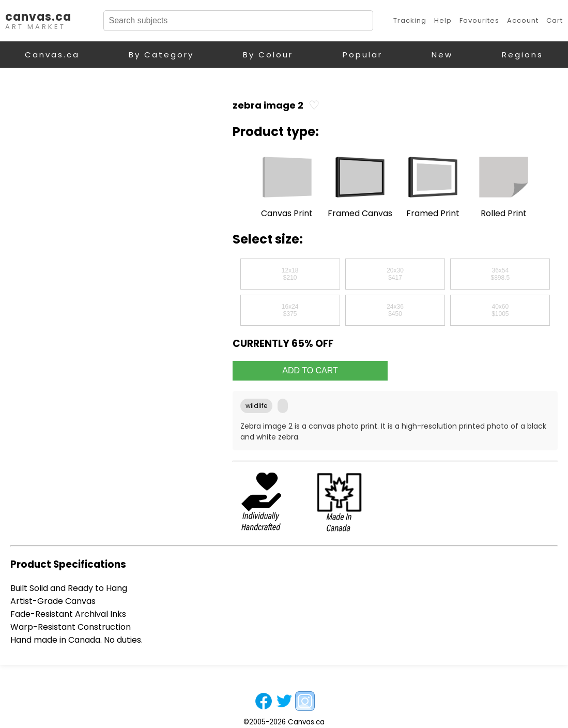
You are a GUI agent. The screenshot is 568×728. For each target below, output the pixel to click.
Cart (555, 20)
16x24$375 (290, 310)
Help (443, 20)
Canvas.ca (52, 55)
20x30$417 (395, 274)
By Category (161, 55)
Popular (363, 55)
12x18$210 (290, 274)
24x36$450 (395, 310)
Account (523, 20)
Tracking (410, 20)
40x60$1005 (500, 310)
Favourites (479, 20)
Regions (523, 55)
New (442, 55)
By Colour (268, 55)
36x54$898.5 (500, 274)
